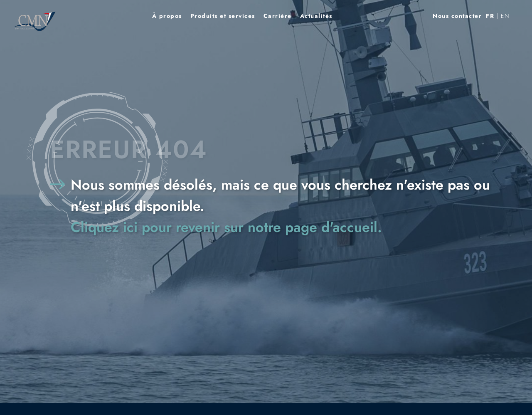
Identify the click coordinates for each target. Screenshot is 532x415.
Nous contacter (457, 16)
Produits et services (223, 16)
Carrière (278, 16)
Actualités (316, 16)
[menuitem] (490, 16)
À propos (167, 16)
